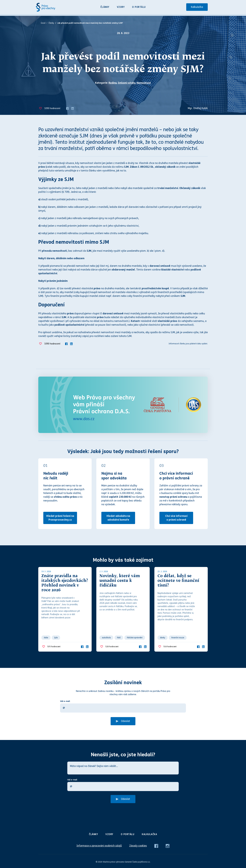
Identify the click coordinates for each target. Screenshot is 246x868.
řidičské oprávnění (135, 638)
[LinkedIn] (72, 108)
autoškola (106, 638)
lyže (56, 638)
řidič (119, 638)
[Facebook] (67, 108)
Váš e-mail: (65, 701)
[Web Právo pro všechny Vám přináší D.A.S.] (123, 405)
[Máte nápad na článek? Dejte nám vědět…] (123, 768)
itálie (46, 638)
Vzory (121, 7)
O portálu (139, 7)
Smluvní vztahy (127, 83)
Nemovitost (144, 83)
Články (105, 7)
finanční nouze (178, 638)
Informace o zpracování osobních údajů (99, 846)
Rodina (113, 83)
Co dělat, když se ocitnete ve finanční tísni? (178, 581)
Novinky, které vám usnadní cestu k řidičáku (120, 581)
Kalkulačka (197, 7)
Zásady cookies (138, 846)
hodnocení (52, 108)
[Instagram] (168, 846)
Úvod (43, 23)
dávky (163, 638)
